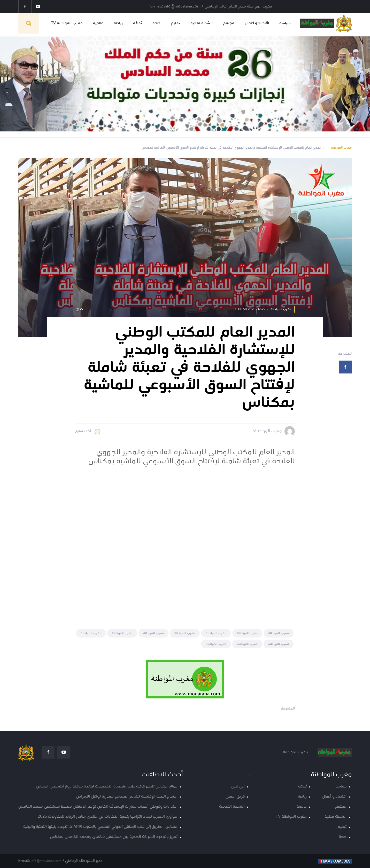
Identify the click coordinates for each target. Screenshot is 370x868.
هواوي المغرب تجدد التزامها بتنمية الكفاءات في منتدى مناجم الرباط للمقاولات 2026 (108, 817)
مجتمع (229, 23)
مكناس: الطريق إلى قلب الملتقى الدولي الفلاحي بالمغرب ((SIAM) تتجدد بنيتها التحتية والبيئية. (100, 827)
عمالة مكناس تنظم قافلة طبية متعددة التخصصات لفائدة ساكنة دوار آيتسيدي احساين (107, 787)
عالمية (98, 23)
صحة (156, 23)
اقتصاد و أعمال (257, 23)
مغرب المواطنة (341, 148)
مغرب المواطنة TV (67, 23)
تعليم (175, 23)
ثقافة (138, 23)
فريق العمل (235, 797)
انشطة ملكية (202, 23)
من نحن (238, 787)
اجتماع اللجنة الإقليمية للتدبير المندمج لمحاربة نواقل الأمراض (127, 797)
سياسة (285, 23)
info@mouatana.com (46, 861)
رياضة (118, 23)
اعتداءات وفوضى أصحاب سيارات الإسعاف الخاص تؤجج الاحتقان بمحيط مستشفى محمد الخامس (98, 807)
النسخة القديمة (232, 807)
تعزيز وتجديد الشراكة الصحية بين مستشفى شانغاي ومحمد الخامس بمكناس (114, 837)
